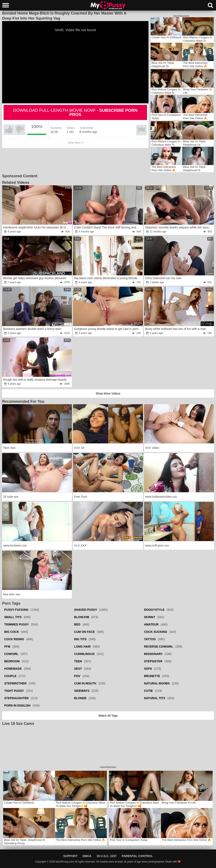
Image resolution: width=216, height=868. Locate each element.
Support (70, 856)
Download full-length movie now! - (75, 112)
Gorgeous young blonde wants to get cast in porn (106, 329)
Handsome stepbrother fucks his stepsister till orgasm (37, 227)
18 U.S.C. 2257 (107, 856)
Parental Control (137, 856)
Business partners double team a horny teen (32, 329)
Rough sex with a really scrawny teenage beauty (35, 380)
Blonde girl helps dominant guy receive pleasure (35, 278)
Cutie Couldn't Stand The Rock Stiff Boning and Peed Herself (108, 227)
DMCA (87, 856)
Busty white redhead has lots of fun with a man (176, 329)
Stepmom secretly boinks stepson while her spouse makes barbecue (179, 227)
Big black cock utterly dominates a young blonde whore (108, 278)
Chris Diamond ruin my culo (163, 278)
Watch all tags (108, 716)
